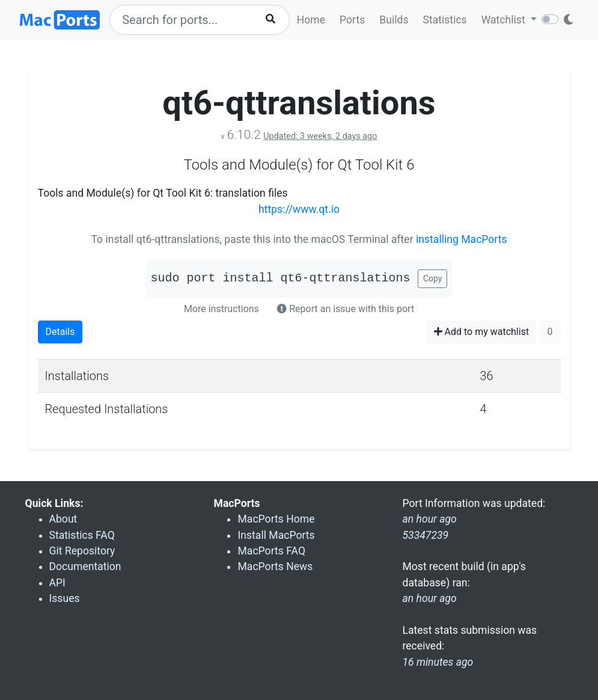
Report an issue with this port (346, 309)
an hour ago (429, 598)
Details (60, 332)
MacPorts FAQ (271, 551)
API (57, 583)
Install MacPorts (276, 535)
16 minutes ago (438, 662)
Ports (352, 20)
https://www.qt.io (299, 209)
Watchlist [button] (505, 20)
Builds (394, 20)
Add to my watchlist (482, 332)
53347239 (425, 535)
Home (311, 20)
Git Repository (82, 551)
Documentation (85, 566)
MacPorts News (275, 566)
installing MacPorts (462, 239)
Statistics (444, 20)
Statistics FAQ (82, 535)
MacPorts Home (276, 519)
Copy (433, 278)
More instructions (221, 309)
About (63, 519)
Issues (65, 598)
